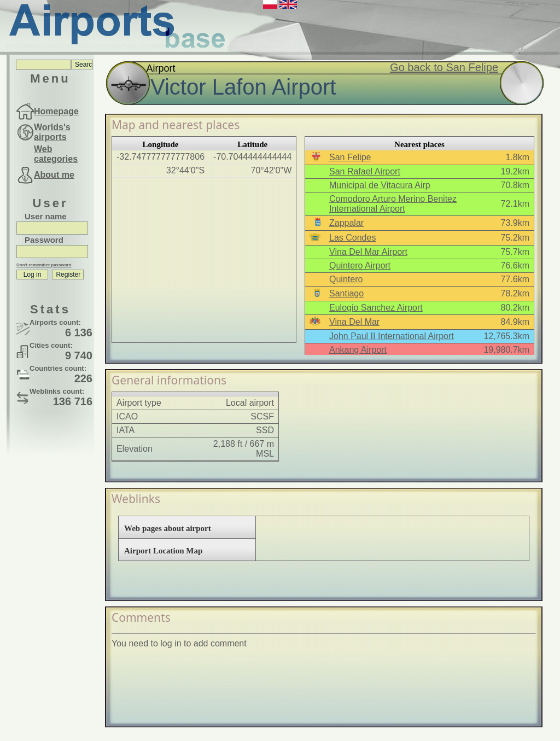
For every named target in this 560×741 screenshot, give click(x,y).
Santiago (346, 293)
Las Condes (352, 238)
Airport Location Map (163, 551)
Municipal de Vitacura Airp (380, 185)
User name (46, 216)
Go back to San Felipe (444, 67)
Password (44, 240)
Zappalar (346, 223)
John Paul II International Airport (392, 336)
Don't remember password (44, 265)
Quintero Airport (360, 266)
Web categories (56, 154)
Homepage (56, 111)
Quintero (346, 279)
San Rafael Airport (365, 171)
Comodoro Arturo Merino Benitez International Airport (393, 204)
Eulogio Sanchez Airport (376, 308)
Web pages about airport (168, 528)
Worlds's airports (52, 132)
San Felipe (350, 157)
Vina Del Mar (354, 322)
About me (54, 175)
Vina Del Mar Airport (368, 252)
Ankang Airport (358, 350)
